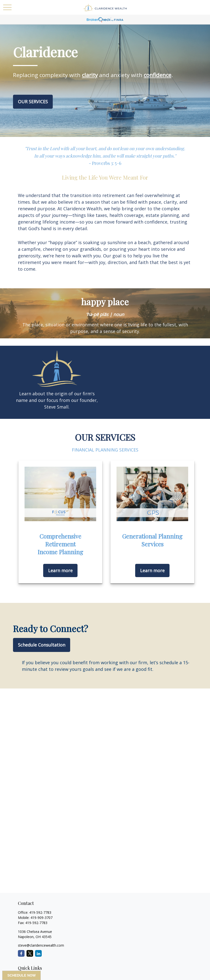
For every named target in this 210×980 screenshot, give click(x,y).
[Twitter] (30, 953)
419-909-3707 (41, 918)
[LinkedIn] (38, 953)
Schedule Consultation (42, 645)
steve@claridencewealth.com (41, 945)
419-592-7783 (40, 912)
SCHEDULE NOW (21, 975)
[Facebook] (21, 953)
